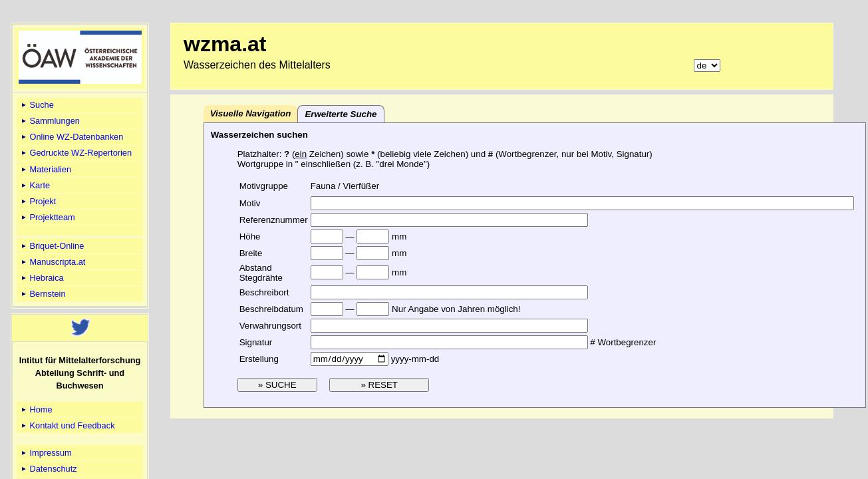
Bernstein (43, 294)
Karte (35, 185)
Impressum (46, 453)
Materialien (45, 169)
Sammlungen (50, 121)
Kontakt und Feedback (67, 425)
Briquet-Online (52, 246)
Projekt (38, 201)
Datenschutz (48, 469)
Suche (37, 105)
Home (36, 409)
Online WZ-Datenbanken (71, 137)
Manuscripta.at (53, 262)
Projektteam (47, 217)
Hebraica (42, 278)
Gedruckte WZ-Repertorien (75, 153)
